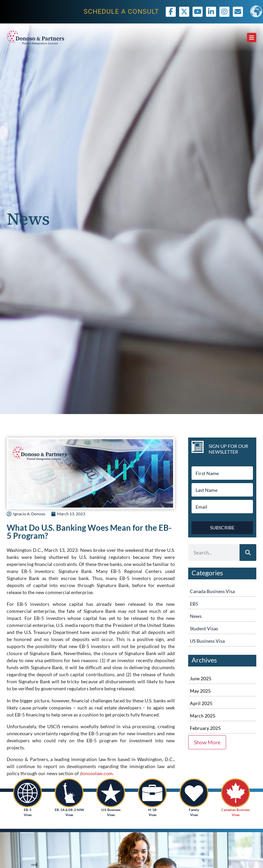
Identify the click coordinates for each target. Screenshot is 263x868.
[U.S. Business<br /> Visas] (111, 793)
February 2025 (205, 728)
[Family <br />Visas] (194, 793)
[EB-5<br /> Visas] (28, 793)
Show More (207, 742)
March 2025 (203, 716)
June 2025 (201, 678)
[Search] (248, 553)
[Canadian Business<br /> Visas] (235, 793)
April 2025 (201, 703)
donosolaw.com (96, 773)
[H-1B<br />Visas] (152, 793)
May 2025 (200, 691)
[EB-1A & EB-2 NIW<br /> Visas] (69, 793)
